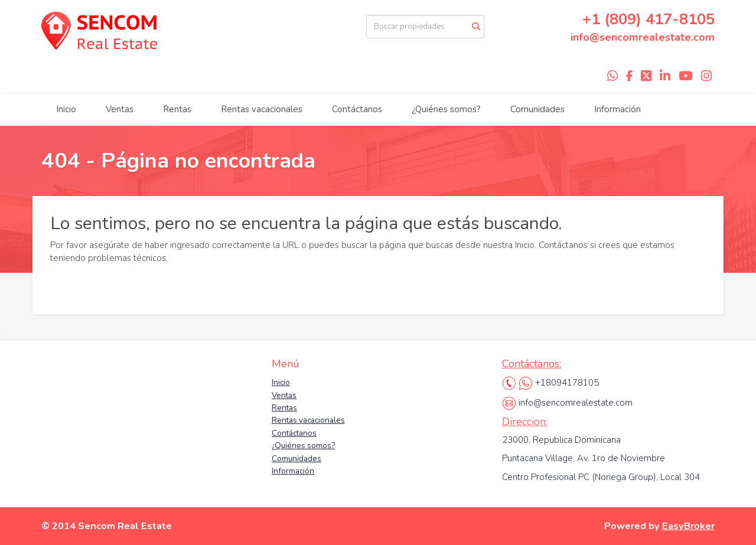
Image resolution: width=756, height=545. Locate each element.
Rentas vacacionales (262, 109)
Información (617, 109)
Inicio (66, 109)
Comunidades (537, 109)
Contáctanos (357, 109)
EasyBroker (688, 526)
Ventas (120, 109)
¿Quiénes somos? (446, 109)
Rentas (177, 109)
